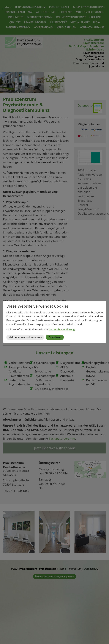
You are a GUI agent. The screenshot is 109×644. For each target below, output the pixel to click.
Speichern (55, 337)
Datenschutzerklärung (62, 330)
